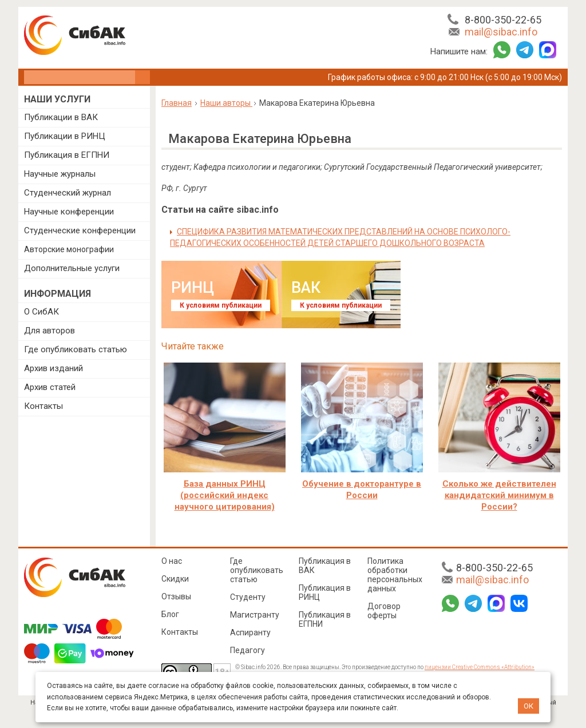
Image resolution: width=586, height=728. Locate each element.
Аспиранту (250, 632)
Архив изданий (54, 368)
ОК (528, 706)
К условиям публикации (221, 305)
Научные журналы (60, 174)
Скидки (175, 579)
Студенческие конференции (80, 230)
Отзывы (176, 596)
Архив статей (50, 387)
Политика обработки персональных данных (395, 575)
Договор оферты (384, 611)
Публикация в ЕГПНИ (67, 155)
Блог (170, 614)
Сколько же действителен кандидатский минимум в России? (499, 495)
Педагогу (248, 650)
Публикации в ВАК (61, 117)
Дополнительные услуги (72, 268)
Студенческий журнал (68, 193)
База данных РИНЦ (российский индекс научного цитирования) (225, 495)
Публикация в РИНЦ (325, 592)
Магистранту (255, 615)
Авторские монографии (69, 249)
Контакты (43, 406)
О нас (172, 561)
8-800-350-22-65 (503, 20)
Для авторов (50, 331)
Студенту (248, 597)
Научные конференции (69, 212)
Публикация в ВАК (325, 566)
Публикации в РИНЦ (65, 136)
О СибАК (41, 312)
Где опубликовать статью (76, 349)
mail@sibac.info (501, 32)
